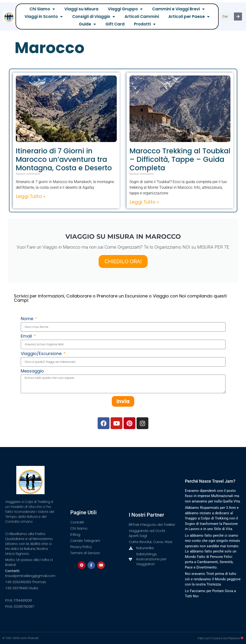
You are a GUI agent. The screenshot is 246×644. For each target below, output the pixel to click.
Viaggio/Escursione (42, 354)
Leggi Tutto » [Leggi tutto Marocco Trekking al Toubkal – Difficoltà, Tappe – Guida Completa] (144, 202)
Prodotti (145, 24)
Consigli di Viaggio (94, 17)
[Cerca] (238, 17)
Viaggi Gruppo (125, 9)
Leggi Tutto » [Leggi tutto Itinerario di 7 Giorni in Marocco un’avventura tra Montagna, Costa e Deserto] (31, 196)
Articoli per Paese (189, 17)
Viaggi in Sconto (44, 17)
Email (27, 337)
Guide (87, 24)
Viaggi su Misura (81, 9)
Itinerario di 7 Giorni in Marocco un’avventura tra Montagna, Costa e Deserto (64, 159)
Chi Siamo (42, 9)
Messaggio (32, 371)
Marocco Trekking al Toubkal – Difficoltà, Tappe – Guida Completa (180, 159)
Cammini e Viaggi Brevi (178, 9)
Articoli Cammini (142, 17)
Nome (28, 319)
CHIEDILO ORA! (123, 261)
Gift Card (115, 24)
